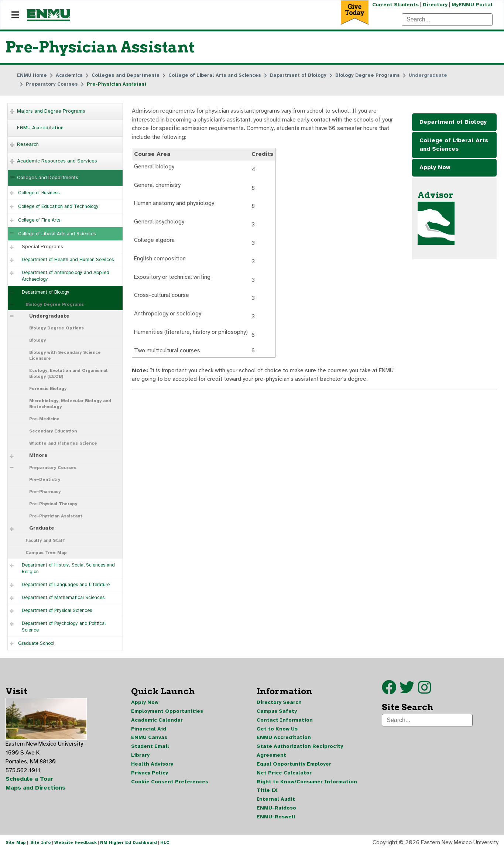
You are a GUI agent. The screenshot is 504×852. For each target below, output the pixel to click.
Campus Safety (277, 711)
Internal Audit (276, 800)
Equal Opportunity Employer (294, 765)
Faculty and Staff (45, 540)
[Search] (447, 20)
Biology (37, 340)
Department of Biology (46, 292)
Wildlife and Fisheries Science (63, 443)
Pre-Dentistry (45, 479)
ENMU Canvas (149, 738)
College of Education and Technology (58, 206)
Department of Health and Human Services (68, 260)
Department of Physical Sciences (57, 610)
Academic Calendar (157, 720)
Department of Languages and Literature (66, 585)
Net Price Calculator (284, 774)
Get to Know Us (277, 729)
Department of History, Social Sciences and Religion (68, 568)
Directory (435, 5)
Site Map (16, 844)
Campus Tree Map (46, 552)
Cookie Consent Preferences (170, 782)
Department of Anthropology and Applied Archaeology (66, 276)
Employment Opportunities (167, 711)
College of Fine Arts (39, 220)
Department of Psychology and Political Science (64, 627)
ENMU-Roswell (276, 818)
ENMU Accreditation (40, 128)
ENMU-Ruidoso (276, 809)
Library (140, 756)
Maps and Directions (36, 789)
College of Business (39, 193)
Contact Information (285, 720)
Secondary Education (53, 431)
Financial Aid (149, 729)
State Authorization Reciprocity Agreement (300, 751)
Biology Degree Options (56, 328)
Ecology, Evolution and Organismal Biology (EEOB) (68, 373)
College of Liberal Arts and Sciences (57, 234)
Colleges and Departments (48, 177)
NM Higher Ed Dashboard (128, 844)
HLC (165, 844)
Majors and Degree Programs (51, 111)
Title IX (267, 791)
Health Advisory (152, 765)
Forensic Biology (48, 389)
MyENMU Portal (472, 5)
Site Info (41, 844)
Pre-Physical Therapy (53, 504)
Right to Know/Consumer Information (307, 782)
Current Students (395, 5)
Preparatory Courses (53, 468)
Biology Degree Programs (55, 304)
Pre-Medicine (44, 419)
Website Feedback (76, 844)
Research (28, 144)
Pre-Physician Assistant (56, 516)
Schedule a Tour (30, 780)
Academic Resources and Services (57, 161)
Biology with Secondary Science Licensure (65, 355)
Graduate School (36, 643)
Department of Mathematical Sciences (63, 598)
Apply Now (435, 168)
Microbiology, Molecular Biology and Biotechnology (70, 404)
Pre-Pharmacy (45, 492)
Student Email (150, 747)
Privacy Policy (150, 774)
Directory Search (279, 703)
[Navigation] (15, 15)
